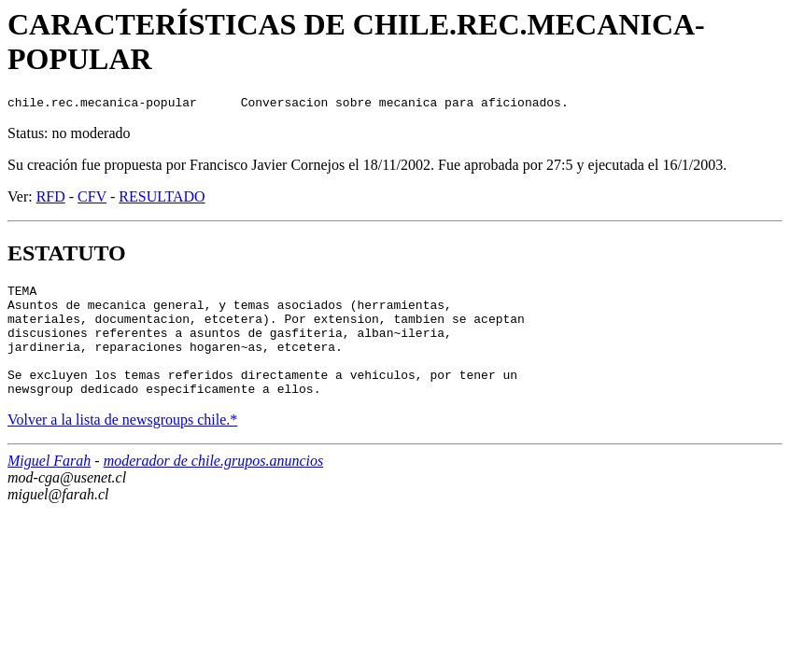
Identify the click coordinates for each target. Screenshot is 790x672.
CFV (92, 199)
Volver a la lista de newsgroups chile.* (122, 445)
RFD (51, 199)
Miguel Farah (49, 486)
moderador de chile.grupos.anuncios (214, 486)
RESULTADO (162, 199)
